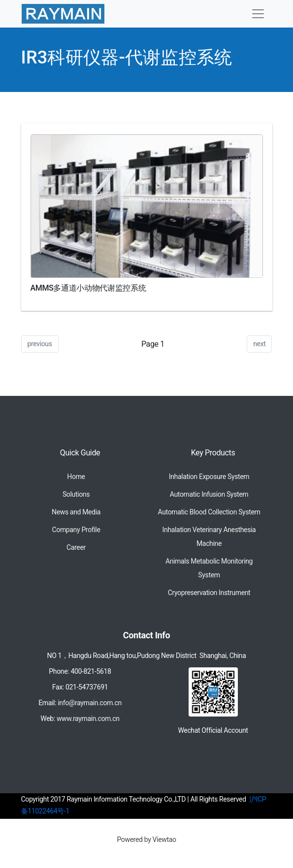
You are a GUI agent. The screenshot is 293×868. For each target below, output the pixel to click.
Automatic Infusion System (209, 494)
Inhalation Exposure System (209, 477)
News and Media (76, 512)
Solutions (76, 494)
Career (76, 547)
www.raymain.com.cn (88, 718)
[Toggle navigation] (258, 14)
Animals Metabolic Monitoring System (209, 568)
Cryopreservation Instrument (209, 593)
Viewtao (164, 839)
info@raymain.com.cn (90, 703)
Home (76, 477)
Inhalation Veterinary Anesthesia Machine (209, 537)
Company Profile (76, 530)
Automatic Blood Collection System (209, 512)
